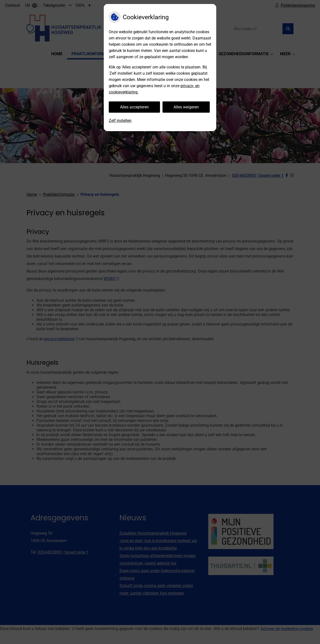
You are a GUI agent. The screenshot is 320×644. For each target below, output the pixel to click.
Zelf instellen (120, 121)
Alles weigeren (186, 107)
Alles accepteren (134, 107)
